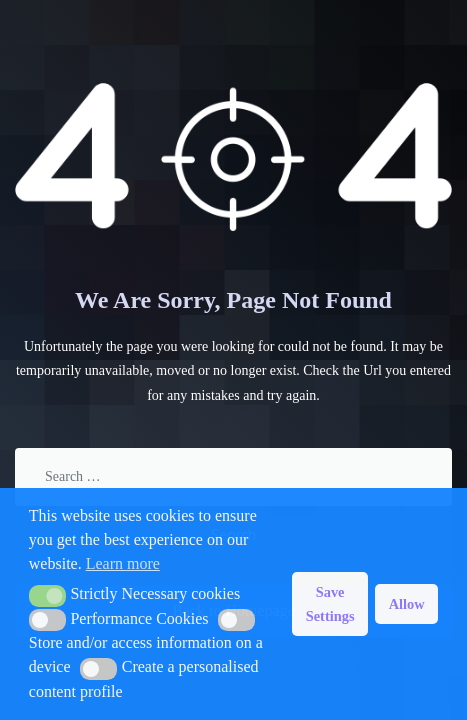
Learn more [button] (123, 563)
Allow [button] (407, 604)
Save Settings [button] (330, 604)
